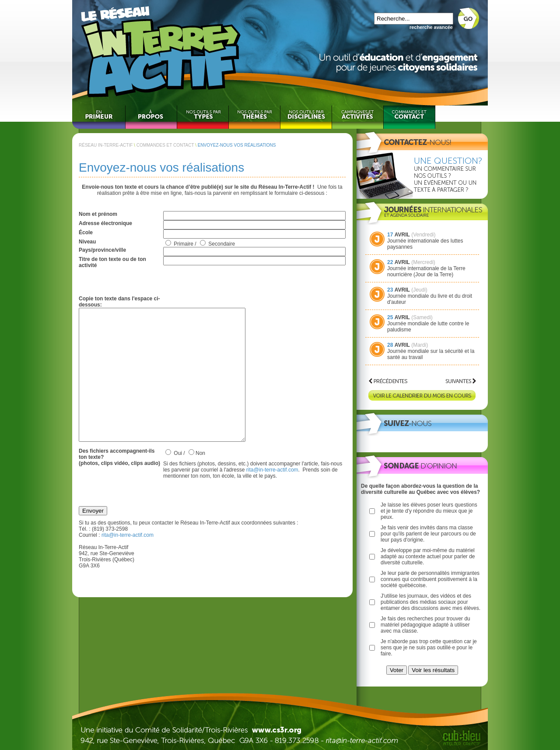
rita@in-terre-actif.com (272, 496)
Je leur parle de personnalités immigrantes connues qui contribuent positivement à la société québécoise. (430, 579)
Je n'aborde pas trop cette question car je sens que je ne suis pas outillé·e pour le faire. (429, 648)
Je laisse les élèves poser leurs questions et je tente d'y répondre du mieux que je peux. (429, 511)
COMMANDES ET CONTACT (165, 145)
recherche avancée (431, 27)
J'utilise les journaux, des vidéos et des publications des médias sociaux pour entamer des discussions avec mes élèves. (430, 602)
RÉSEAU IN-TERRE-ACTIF (106, 145)
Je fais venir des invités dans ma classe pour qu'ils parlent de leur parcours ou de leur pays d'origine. (428, 534)
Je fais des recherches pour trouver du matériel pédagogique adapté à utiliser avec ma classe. (425, 625)
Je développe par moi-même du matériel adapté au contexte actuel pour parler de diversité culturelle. (428, 556)
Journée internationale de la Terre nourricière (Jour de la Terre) (426, 271)
